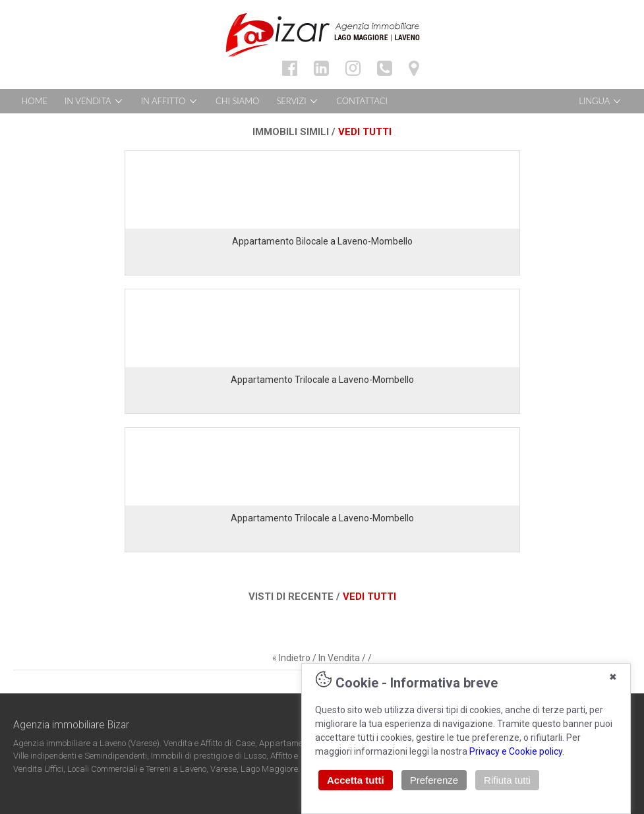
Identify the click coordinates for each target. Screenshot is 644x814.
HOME (35, 101)
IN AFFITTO (170, 101)
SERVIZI (298, 101)
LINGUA (600, 101)
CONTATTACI (362, 101)
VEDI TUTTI (365, 132)
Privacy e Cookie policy (516, 751)
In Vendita (339, 658)
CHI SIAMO (237, 101)
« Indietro (291, 658)
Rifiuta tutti (507, 780)
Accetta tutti (356, 780)
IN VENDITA (94, 101)
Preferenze (434, 780)
